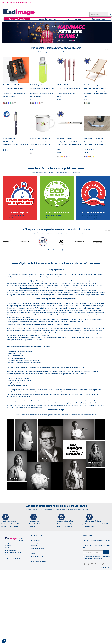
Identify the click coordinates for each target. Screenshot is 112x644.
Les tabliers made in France (17, 385)
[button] (4, 641)
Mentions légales (36, 540)
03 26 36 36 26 (11, 550)
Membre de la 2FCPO (37, 556)
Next (107, 50)
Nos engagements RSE (37, 548)
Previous (105, 50)
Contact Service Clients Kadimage (41, 559)
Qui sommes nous (36, 546)
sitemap (33, 554)
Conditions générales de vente (40, 543)
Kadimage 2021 (106, 567)
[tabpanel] (11, 242)
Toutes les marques (56, 250)
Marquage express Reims (38, 562)
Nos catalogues (35, 551)
